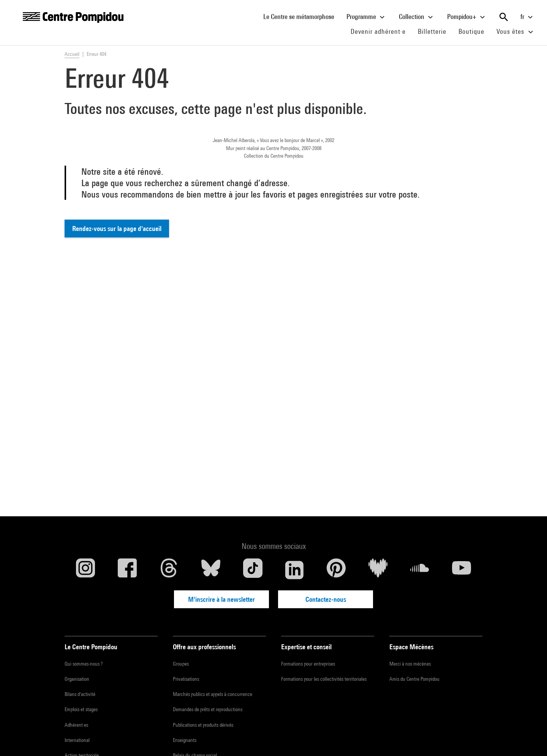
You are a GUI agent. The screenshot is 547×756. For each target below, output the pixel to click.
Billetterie (432, 31)
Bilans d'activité (80, 694)
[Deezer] (378, 570)
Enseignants (185, 740)
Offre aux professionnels (204, 647)
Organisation (77, 679)
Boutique (474, 31)
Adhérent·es (76, 725)
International (77, 740)
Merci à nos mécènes (410, 664)
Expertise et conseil (306, 647)
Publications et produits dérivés (203, 725)
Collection (417, 17)
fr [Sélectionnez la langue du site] (528, 17)
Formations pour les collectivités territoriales (324, 679)
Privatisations (186, 679)
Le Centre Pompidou (91, 647)
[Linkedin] (294, 570)
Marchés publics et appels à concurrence (213, 694)
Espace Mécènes (411, 647)
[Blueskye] (211, 570)
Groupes (181, 664)
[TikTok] (253, 570)
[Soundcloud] (420, 570)
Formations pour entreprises (308, 664)
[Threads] (169, 570)
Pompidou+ (467, 17)
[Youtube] (462, 570)
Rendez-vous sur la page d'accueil (117, 229)
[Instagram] (85, 570)
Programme (367, 17)
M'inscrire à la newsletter (221, 599)
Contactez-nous (326, 599)
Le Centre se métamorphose (302, 16)
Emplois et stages (81, 709)
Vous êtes (516, 32)
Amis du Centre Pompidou (414, 679)
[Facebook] (127, 570)
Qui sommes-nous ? (84, 664)
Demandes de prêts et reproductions (208, 709)
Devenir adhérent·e (381, 31)
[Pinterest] (336, 570)
